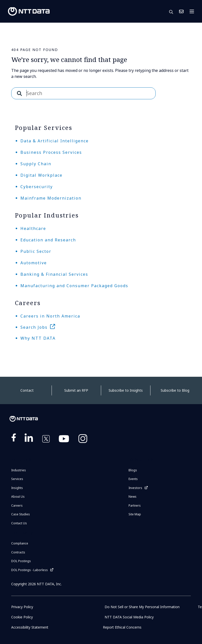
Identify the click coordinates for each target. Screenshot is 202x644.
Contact (27, 390)
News (133, 497)
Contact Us (181, 11)
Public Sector (36, 251)
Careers (17, 506)
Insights (17, 488)
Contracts (18, 552)
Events (133, 479)
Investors (135, 488)
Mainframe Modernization (51, 198)
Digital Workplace (41, 175)
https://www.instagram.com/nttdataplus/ (83, 440)
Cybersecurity (37, 187)
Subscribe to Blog (175, 390)
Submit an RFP (76, 390)
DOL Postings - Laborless (30, 570)
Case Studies (21, 514)
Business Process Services (51, 152)
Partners (135, 506)
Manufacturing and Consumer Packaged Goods (74, 286)
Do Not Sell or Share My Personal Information (142, 607)
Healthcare (33, 228)
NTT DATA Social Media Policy (129, 617)
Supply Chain (36, 164)
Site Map (135, 514)
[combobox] (83, 93)
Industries (19, 470)
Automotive (34, 263)
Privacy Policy (22, 607)
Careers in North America (50, 316)
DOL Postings (21, 561)
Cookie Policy (22, 617)
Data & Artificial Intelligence (55, 141)
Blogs (133, 470)
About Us (18, 497)
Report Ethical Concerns (122, 627)
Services (17, 479)
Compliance (20, 543)
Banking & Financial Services (54, 274)
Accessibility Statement (30, 627)
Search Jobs (34, 327)
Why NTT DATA (38, 338)
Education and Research (48, 240)
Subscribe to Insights (126, 390)
